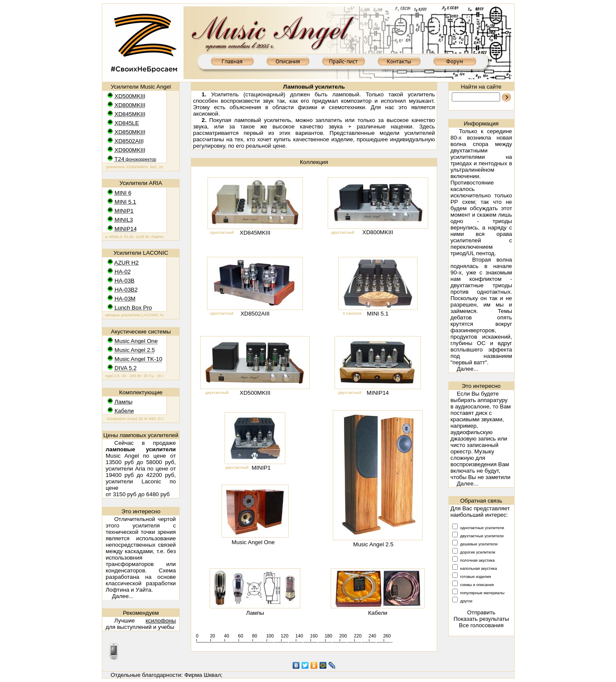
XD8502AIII (255, 314)
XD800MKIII (378, 232)
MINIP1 (261, 468)
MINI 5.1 (378, 314)
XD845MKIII (255, 233)
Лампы (255, 613)
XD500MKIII (255, 393)
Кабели (378, 613)
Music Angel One (253, 542)
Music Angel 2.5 (373, 544)
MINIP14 (378, 393)
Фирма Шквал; (203, 675)
